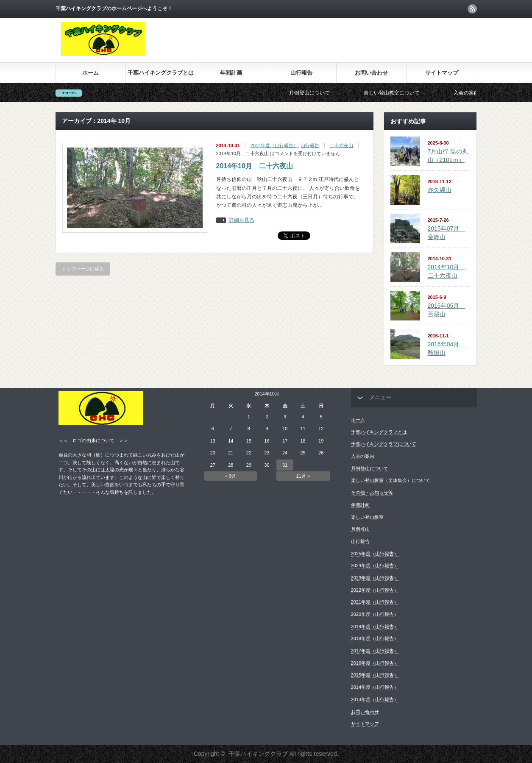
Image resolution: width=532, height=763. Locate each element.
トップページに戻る (83, 269)
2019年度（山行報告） (375, 627)
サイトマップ (442, 73)
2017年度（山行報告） (375, 651)
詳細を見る (242, 220)
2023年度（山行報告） (375, 578)
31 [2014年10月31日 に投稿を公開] (285, 465)
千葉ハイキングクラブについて (384, 444)
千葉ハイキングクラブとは (161, 73)
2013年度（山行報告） (375, 699)
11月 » (303, 476)
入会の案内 (473, 93)
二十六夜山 (341, 145)
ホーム (91, 73)
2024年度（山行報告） (375, 565)
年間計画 (231, 73)
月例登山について (316, 93)
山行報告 (301, 73)
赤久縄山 (440, 190)
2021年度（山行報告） (375, 602)
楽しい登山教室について (398, 93)
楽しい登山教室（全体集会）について (391, 480)
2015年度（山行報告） (375, 675)
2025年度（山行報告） (375, 554)
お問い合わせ (371, 73)
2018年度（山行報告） (375, 638)
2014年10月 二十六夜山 (255, 166)
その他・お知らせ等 (372, 493)
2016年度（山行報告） (375, 663)
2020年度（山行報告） (375, 614)
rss (472, 9)
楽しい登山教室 (367, 517)
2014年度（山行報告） (274, 145)
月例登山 (360, 529)
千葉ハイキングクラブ (258, 754)
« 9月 (231, 476)
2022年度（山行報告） (375, 590)
